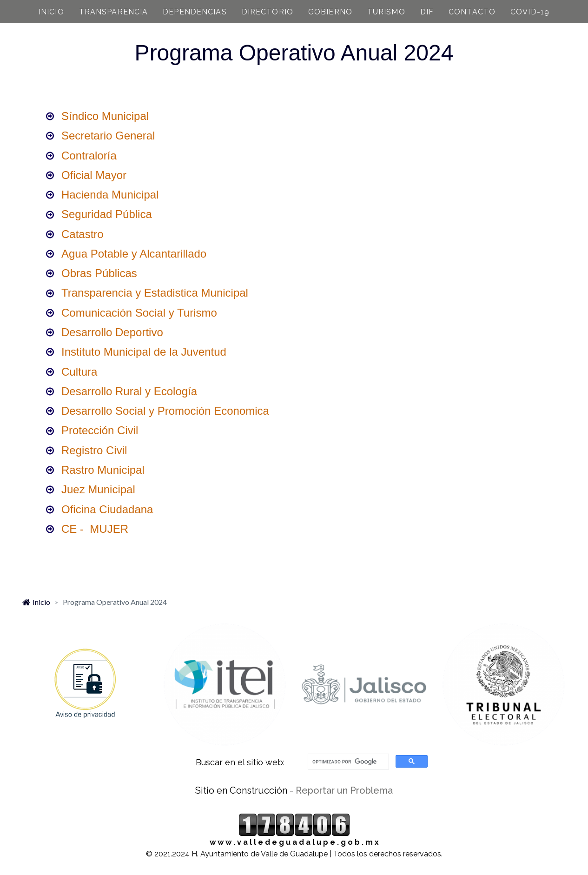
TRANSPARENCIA (114, 12)
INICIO (51, 12)
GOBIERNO (330, 12)
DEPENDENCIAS (195, 12)
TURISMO (386, 12)
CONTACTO (472, 12)
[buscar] (347, 762)
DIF (427, 12)
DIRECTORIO (268, 12)
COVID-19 (530, 12)
